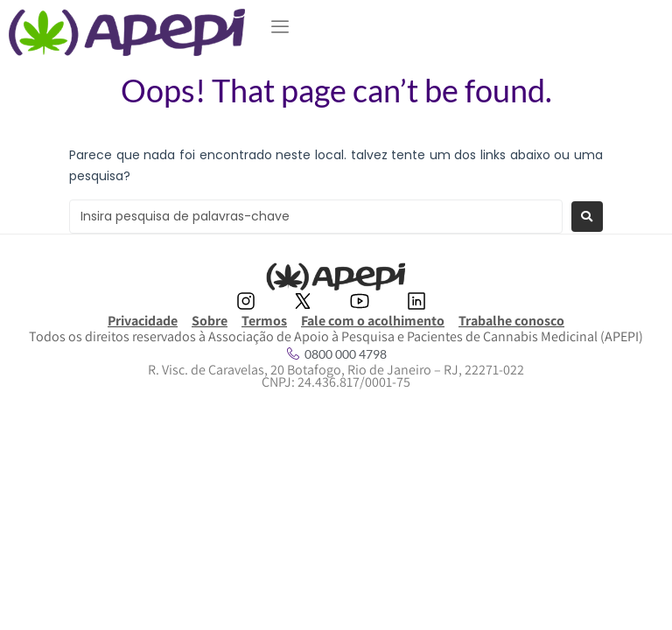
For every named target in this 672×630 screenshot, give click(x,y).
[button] (280, 27)
